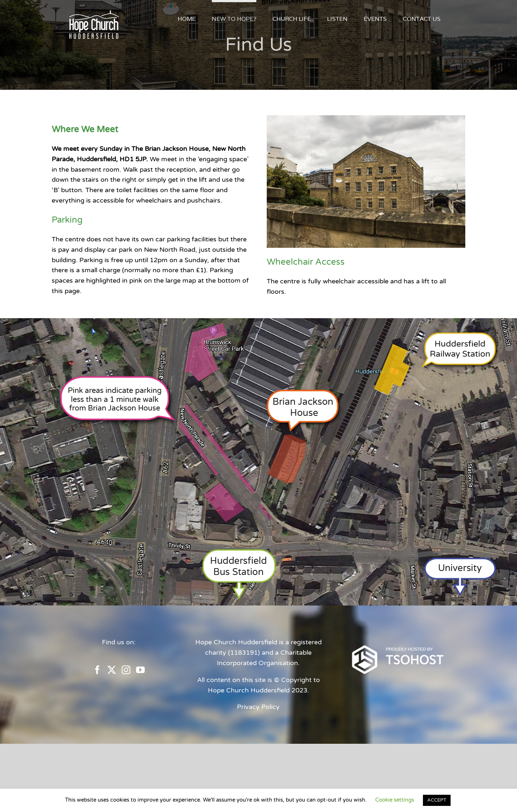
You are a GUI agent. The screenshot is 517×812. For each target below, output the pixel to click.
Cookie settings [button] (395, 800)
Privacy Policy (258, 707)
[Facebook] (97, 670)
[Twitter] (112, 670)
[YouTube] (140, 670)
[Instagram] (126, 670)
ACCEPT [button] (437, 800)
